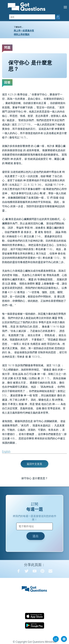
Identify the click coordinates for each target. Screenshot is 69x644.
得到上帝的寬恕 (22, 34)
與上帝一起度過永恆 (24, 30)
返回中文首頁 (34, 464)
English (6, 451)
